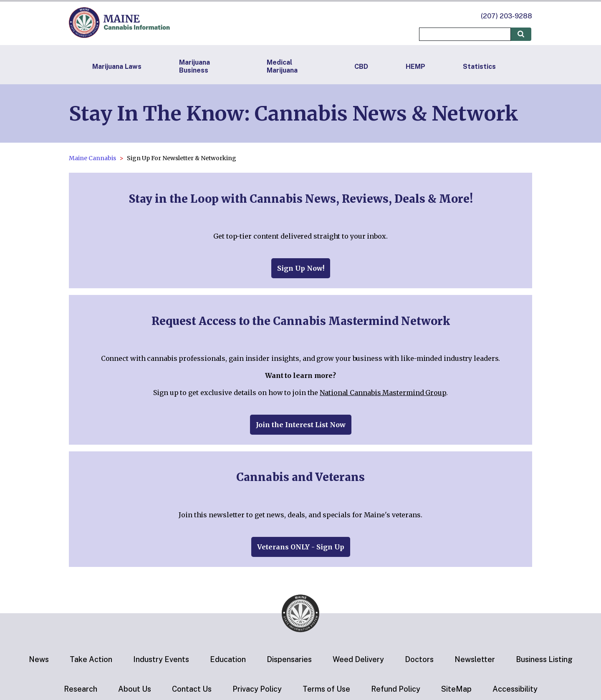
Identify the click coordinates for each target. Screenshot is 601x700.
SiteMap (456, 689)
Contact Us (192, 689)
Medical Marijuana (282, 66)
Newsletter (475, 659)
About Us (135, 689)
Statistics (479, 67)
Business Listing (544, 659)
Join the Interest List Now (301, 425)
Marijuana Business (194, 66)
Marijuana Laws (117, 67)
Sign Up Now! (301, 268)
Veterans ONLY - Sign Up (301, 547)
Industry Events (161, 659)
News (39, 659)
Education (228, 659)
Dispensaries (289, 659)
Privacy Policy (257, 689)
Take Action (91, 659)
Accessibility (515, 689)
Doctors (419, 659)
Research (81, 689)
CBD (361, 67)
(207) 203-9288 (506, 16)
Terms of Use (326, 689)
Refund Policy (396, 689)
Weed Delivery (358, 659)
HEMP (415, 67)
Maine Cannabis (92, 158)
